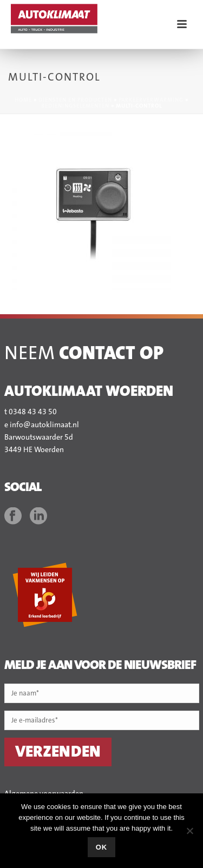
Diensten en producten (75, 100)
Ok (102, 847)
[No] (189, 831)
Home (23, 100)
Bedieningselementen (75, 106)
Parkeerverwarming (151, 100)
